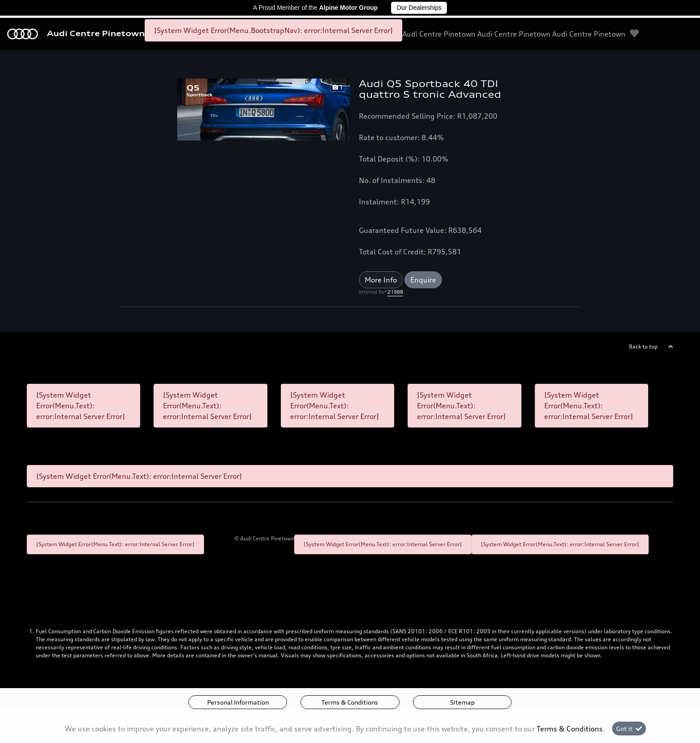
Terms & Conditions (350, 702)
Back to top (643, 347)
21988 (395, 292)
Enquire (423, 280)
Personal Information (238, 702)
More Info (381, 280)
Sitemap (462, 702)
